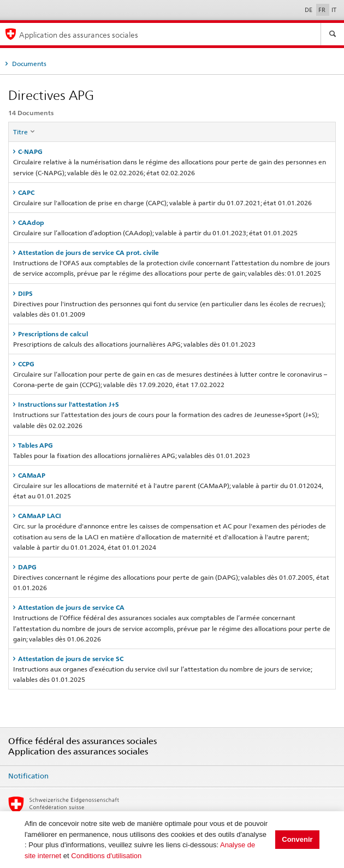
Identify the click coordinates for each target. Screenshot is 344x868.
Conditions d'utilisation (106, 856)
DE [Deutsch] (309, 10)
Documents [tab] (28, 64)
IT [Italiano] (334, 10)
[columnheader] (172, 132)
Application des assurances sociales (79, 35)
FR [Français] (323, 10)
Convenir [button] (297, 839)
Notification (28, 776)
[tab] (172, 151)
